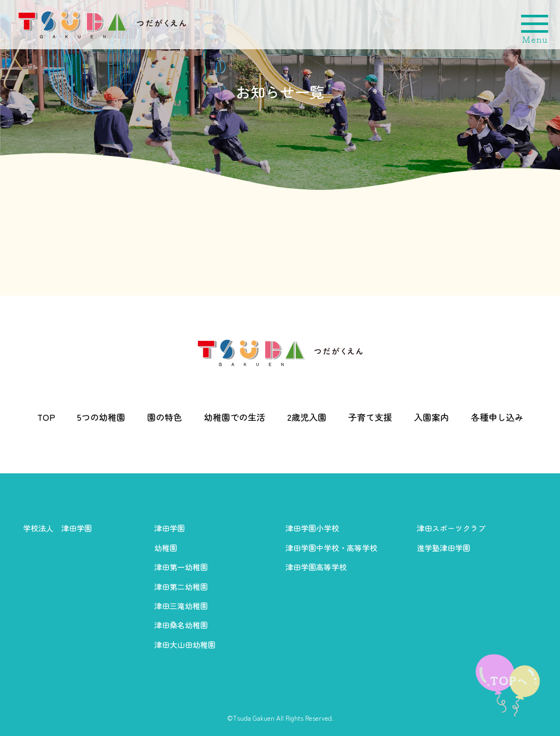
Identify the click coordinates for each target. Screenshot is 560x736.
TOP (46, 417)
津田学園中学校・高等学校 (331, 548)
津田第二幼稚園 (181, 587)
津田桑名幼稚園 (181, 625)
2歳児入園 (307, 417)
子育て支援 (370, 417)
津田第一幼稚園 (181, 567)
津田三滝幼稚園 (181, 606)
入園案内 (431, 417)
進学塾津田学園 (444, 548)
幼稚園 (166, 548)
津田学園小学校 (312, 528)
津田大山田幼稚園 (185, 645)
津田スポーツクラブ (451, 528)
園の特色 (165, 417)
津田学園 (170, 528)
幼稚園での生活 (235, 417)
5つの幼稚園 (101, 417)
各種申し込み (497, 417)
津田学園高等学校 (316, 567)
